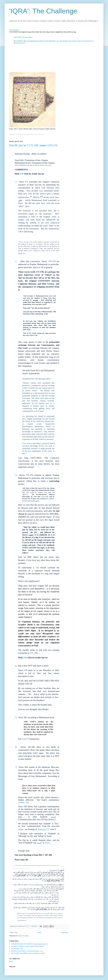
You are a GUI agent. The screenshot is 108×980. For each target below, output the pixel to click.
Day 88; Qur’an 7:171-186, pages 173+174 (33, 145)
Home (39, 932)
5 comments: (34, 926)
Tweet (11, 962)
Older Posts (65, 932)
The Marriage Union (17, 949)
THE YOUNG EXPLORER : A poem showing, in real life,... (29, 953)
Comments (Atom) (23, 936)
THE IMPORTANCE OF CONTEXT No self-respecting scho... (30, 944)
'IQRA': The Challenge (43, 11)
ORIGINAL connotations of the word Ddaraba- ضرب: (27, 951)
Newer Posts (14, 932)
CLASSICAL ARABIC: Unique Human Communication (27, 946)
